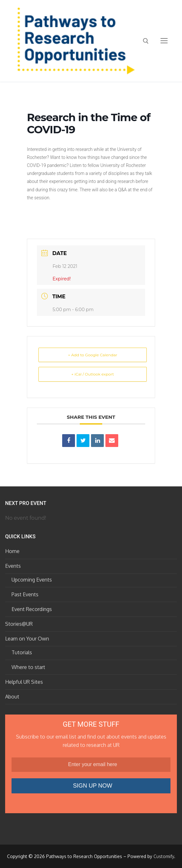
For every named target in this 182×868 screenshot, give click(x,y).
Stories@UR (19, 624)
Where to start (28, 667)
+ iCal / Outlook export (93, 374)
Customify (164, 856)
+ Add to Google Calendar (93, 355)
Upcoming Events (32, 580)
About (12, 697)
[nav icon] (164, 41)
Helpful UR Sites (24, 682)
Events (14, 566)
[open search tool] (146, 41)
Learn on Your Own (28, 639)
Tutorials (22, 652)
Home (12, 551)
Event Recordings (32, 609)
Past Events (25, 594)
